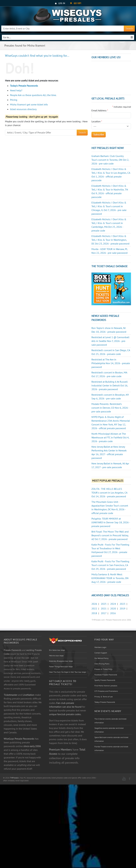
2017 (104, 613)
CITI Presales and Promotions (106, 691)
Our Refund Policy (101, 658)
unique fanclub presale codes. (65, 714)
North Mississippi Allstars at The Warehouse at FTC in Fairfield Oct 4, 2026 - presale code (110, 437)
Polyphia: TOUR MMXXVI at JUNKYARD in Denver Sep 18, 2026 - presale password (111, 522)
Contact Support (101, 653)
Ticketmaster (11, 695)
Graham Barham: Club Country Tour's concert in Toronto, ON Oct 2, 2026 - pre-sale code (110, 160)
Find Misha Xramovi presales (106, 686)
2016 (113, 613)
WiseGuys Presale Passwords (19, 739)
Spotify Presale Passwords (105, 680)
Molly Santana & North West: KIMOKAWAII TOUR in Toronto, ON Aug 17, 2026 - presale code (110, 578)
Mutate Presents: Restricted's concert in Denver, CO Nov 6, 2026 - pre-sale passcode (110, 408)
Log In (60, 3)
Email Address (100, 110)
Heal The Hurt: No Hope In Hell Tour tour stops (68, 672)
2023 (123, 604)
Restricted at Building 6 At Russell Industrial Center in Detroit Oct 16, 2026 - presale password (110, 385)
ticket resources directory (23, 109)
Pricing (14, 100)
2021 (104, 608)
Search (129, 29)
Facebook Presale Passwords (106, 675)
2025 (104, 604)
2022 (94, 608)
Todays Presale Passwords (105, 702)
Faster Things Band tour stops (61, 667)
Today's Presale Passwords (24, 86)
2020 (113, 608)
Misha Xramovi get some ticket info (29, 104)
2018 (94, 613)
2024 (113, 604)
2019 (123, 608)
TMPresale (14, 778)
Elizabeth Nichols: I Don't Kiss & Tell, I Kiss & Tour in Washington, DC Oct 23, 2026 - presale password (110, 240)
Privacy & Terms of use (104, 697)
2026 (94, 604)
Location (97, 121)
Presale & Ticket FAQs (103, 669)
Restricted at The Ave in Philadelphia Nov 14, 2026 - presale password (111, 363)
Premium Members (60, 749)
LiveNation (29, 695)
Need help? (16, 90)
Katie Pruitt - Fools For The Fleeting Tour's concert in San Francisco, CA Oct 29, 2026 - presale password (110, 565)
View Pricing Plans (102, 664)
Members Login (100, 647)
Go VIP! (76, 3)
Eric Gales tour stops (57, 650)
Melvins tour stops (56, 656)
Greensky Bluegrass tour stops (61, 661)
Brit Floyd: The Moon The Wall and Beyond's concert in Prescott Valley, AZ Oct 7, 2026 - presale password (110, 535)
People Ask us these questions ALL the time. (33, 95)
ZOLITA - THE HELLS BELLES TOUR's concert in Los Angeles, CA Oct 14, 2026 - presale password (109, 493)
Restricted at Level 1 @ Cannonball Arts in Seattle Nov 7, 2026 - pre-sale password (110, 341)
